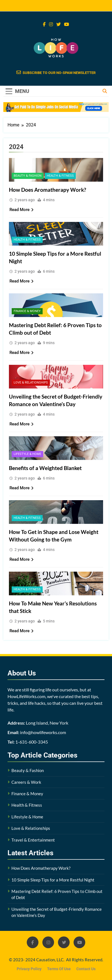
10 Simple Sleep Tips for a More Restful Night (53, 880)
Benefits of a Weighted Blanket (45, 468)
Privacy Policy (29, 969)
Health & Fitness (60, 176)
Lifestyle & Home (27, 454)
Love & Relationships (31, 383)
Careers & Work (26, 782)
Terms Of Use (59, 969)
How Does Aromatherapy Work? (48, 190)
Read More (21, 210)
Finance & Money (27, 311)
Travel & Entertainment (33, 840)
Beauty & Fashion (28, 176)
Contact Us (86, 969)
